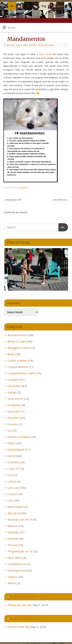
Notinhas (13, 532)
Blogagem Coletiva (19, 348)
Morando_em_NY (18, 519)
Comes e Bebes (18, 360)
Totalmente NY (17, 564)
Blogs (11, 354)
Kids (10, 475)
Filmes (12, 443)
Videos (12, 583)
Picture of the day (19, 627)
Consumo (13, 380)
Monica (10, 45)
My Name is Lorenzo (24, 618)
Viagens (12, 577)
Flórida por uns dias (20, 605)
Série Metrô (15, 558)
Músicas (13, 526)
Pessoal (13, 545)
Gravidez (13, 462)
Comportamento (18, 367)
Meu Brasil (14, 513)
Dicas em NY (15, 399)
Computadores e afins (21, 373)
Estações (13, 418)
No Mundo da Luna (23, 597)
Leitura (12, 481)
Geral (11, 456)
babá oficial (46, 54)
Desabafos (14, 386)
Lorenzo (13, 494)
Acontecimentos (18, 335)
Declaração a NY (13, 200)
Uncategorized (17, 570)
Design (12, 392)
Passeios (13, 539)
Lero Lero (14, 488)
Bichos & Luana (46, 45)
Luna (10, 500)
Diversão (13, 411)
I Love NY (14, 469)
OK (62, 227)
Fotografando (16, 450)
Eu (9, 430)
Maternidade (16, 507)
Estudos (13, 424)
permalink (23, 187)
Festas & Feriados (19, 437)
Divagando (14, 405)
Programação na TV (20, 551)
